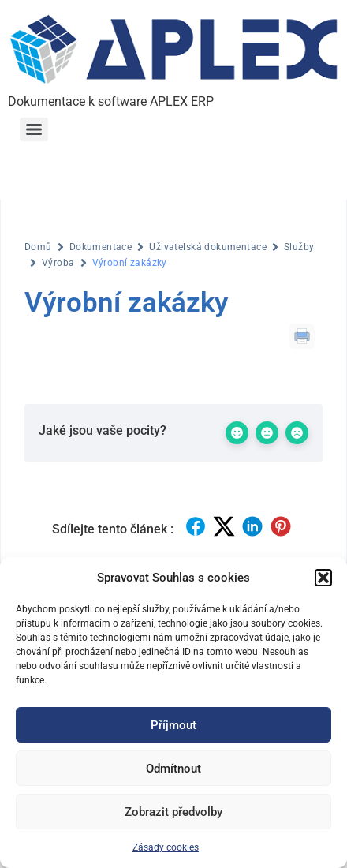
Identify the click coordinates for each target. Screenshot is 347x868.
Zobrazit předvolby (173, 812)
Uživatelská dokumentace (208, 247)
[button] (323, 578)
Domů (38, 247)
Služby (299, 247)
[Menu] (34, 129)
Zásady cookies (166, 847)
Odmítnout (173, 769)
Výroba (58, 263)
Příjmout (173, 725)
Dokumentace (101, 247)
